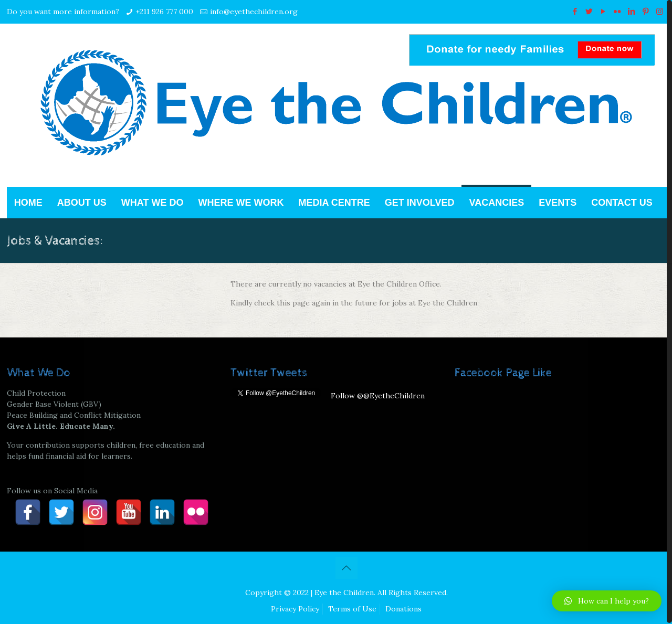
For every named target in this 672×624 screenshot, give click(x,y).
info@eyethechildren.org (254, 12)
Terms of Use (352, 609)
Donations (403, 609)
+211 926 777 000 (164, 12)
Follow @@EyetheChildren (378, 396)
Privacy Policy (295, 609)
